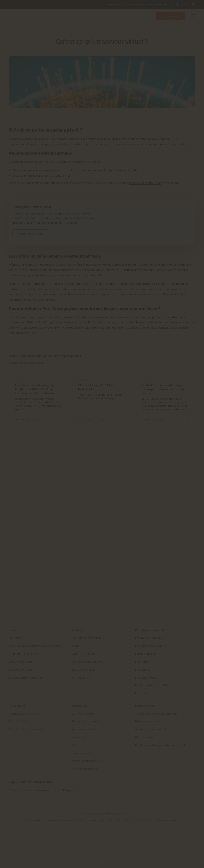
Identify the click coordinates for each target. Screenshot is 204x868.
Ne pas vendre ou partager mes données (156, 863)
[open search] (193, 4)
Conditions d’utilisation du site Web (64, 863)
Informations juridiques (100, 863)
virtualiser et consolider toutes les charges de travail (97, 322)
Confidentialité (33, 863)
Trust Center (123, 863)
